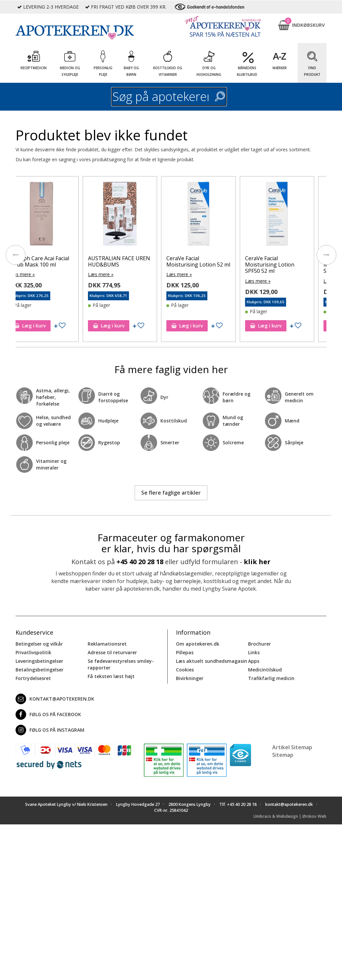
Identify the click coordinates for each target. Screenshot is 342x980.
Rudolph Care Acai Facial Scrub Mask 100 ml (51, 261)
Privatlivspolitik (33, 652)
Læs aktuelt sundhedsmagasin (212, 661)
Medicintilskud (265, 670)
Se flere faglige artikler (171, 493)
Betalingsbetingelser (40, 670)
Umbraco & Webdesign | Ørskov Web (290, 816)
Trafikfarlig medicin (271, 678)
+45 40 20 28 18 (140, 562)
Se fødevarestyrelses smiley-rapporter (121, 664)
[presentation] (16, 255)
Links (254, 652)
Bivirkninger (190, 678)
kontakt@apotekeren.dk (55, 699)
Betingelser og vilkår (39, 644)
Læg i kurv (42, 326)
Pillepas (185, 652)
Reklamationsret (107, 644)
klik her (257, 562)
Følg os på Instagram (50, 730)
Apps (254, 661)
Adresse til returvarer (112, 652)
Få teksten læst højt (111, 676)
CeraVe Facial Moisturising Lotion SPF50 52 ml (282, 265)
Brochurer (259, 644)
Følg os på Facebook (48, 714)
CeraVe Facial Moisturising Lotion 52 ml (210, 261)
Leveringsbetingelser (39, 661)
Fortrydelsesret (33, 678)
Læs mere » (34, 274)
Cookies (185, 670)
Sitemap (283, 755)
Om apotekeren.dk (198, 644)
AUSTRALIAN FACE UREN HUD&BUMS (131, 261)
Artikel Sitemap (292, 747)
